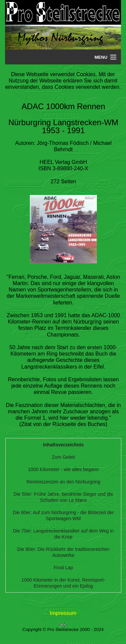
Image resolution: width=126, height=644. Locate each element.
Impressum (63, 613)
